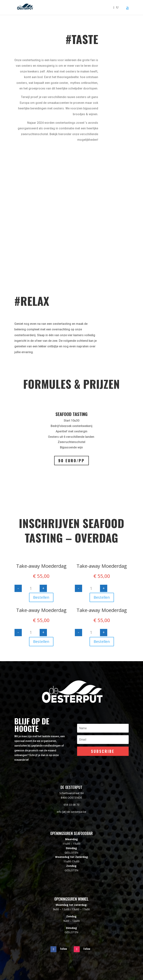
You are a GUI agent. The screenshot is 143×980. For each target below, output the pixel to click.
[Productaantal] (31, 588)
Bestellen (41, 597)
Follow (63, 949)
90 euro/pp (71, 461)
